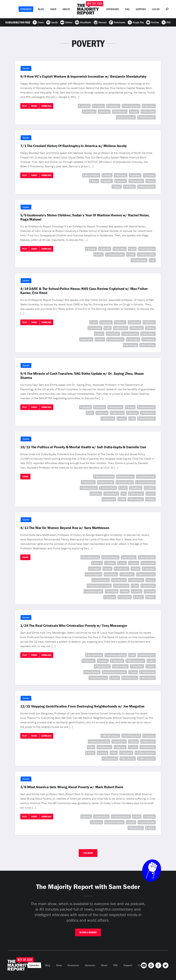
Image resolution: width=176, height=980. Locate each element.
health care (135, 322)
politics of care (137, 580)
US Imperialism (140, 260)
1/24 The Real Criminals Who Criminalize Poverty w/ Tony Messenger (74, 626)
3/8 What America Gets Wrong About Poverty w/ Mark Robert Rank (72, 787)
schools (101, 339)
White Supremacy (147, 187)
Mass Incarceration (147, 574)
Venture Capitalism (126, 117)
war (153, 260)
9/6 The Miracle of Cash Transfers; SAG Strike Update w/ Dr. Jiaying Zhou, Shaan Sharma (82, 376)
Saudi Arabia (110, 499)
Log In (156, 9)
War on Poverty (148, 345)
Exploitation (114, 106)
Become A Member (88, 932)
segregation (127, 753)
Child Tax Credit (106, 482)
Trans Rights (134, 339)
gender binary (122, 569)
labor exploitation (132, 106)
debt (133, 655)
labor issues (149, 106)
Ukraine (139, 597)
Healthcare (150, 322)
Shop (53, 9)
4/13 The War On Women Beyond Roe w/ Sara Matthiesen (65, 528)
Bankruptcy (121, 175)
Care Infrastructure (147, 477)
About (66, 9)
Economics (99, 106)
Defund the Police (147, 655)
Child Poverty (89, 482)
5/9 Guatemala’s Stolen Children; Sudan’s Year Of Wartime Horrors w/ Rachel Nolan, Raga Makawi (85, 217)
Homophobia (95, 328)
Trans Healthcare (116, 339)
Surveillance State (99, 678)
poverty (135, 112)
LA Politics (96, 494)
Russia (125, 591)
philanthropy (109, 419)
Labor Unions (118, 413)
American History (92, 175)
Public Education (131, 334)
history (136, 569)
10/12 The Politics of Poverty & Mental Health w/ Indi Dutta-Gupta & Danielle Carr (83, 447)
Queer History (149, 334)
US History (130, 187)
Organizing (121, 747)
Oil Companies (137, 494)
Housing (131, 407)
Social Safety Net (147, 822)
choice (123, 563)
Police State (137, 328)
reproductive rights (116, 255)
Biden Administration (105, 477)
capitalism (85, 106)
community (150, 736)
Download (46, 106)
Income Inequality (147, 407)
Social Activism (148, 672)
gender (108, 569)
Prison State (114, 334)
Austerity (98, 563)
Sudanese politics (147, 255)
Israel (133, 249)
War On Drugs (131, 345)
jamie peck (97, 822)
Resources (73, 965)
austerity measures (122, 817)
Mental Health (112, 494)
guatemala (105, 249)
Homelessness (116, 407)
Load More (88, 853)
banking (108, 175)
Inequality (107, 181)
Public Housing (122, 586)
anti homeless (129, 557)
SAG (133, 419)
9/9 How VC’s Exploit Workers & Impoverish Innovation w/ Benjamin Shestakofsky (83, 76)
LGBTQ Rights (121, 328)
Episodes (26, 9)
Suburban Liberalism (146, 753)
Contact (142, 965)
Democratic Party (125, 482)
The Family (110, 597)
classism (134, 563)
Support (141, 9)
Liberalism (105, 112)
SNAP (123, 499)
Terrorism (150, 591)
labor (91, 413)
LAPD (108, 328)
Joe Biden (150, 488)
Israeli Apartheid (148, 249)
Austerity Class (102, 817)
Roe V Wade (112, 591)
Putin (136, 586)
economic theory (109, 488)
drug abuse (107, 322)
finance (95, 181)
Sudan (132, 255)
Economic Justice (89, 488)
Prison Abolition (93, 672)
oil (124, 494)
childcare (111, 563)
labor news (103, 413)
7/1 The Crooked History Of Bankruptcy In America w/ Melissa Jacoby (73, 146)
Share (34, 106)
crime (94, 322)
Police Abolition (103, 666)
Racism (117, 187)
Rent (114, 753)
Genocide (92, 249)
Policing (151, 328)
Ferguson (104, 661)
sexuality (137, 591)
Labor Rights (90, 112)
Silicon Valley (149, 112)
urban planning (111, 759)
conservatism (149, 563)
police (152, 661)
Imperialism (120, 249)
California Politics (126, 477)
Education (121, 322)
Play (25, 106)
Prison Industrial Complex (100, 586)
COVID (137, 817)
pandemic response (115, 822)
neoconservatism (101, 580)
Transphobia (149, 339)
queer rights (87, 339)
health (124, 488)
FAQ (127, 9)
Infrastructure (149, 741)
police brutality (121, 666)
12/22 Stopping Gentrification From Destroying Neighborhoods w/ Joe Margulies (82, 706)
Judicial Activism (94, 574)
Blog (41, 9)
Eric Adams (95, 569)
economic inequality (146, 482)
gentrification (120, 741)
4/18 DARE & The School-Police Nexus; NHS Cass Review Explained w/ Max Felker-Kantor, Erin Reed (84, 291)
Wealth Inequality (147, 117)
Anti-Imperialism (147, 557)
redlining (103, 753)
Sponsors (113, 9)
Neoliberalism (120, 112)
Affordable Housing (91, 557)
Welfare (151, 499)
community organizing (116, 655)
